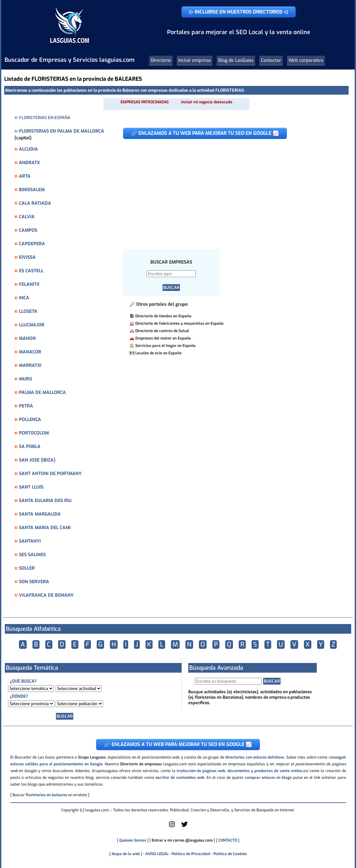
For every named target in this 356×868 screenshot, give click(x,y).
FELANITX (29, 284)
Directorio (161, 60)
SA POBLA (30, 447)
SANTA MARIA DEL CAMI (45, 528)
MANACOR (30, 352)
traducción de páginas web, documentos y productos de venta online (239, 771)
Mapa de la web (125, 854)
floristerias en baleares (46, 795)
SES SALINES (32, 555)
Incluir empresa (195, 60)
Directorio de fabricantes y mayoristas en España (179, 323)
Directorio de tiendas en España (163, 316)
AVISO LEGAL (157, 854)
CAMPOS (28, 230)
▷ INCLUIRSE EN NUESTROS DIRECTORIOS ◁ (239, 12)
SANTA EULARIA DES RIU (45, 501)
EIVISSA (27, 257)
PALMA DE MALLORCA (42, 392)
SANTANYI (30, 541)
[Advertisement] (231, 191)
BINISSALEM (32, 190)
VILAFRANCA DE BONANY (46, 595)
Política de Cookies (230, 854)
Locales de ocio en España (158, 353)
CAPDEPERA (32, 244)
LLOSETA (28, 311)
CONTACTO (228, 840)
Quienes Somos (133, 840)
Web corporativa (306, 60)
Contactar (271, 60)
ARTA (25, 176)
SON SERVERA (34, 582)
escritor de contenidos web (180, 778)
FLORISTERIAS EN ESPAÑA (45, 118)
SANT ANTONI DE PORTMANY (50, 474)
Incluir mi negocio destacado (207, 102)
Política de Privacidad (191, 854)
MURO (26, 379)
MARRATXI (30, 365)
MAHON (27, 338)
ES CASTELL (31, 271)
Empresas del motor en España (163, 338)
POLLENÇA (30, 420)
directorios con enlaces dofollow (255, 757)
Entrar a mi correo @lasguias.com (182, 840)
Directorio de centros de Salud (162, 331)
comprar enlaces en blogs (268, 778)
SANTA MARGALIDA (40, 514)
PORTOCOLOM (34, 433)
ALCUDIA (28, 149)
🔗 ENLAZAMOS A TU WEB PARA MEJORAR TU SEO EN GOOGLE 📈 (205, 133)
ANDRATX (29, 163)
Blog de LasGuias (236, 60)
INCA (24, 298)
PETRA (26, 406)
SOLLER (27, 568)
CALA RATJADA (35, 203)
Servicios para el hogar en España (165, 346)
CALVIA (27, 217)
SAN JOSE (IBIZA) (37, 460)
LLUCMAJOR (32, 325)
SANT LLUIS (31, 487)
